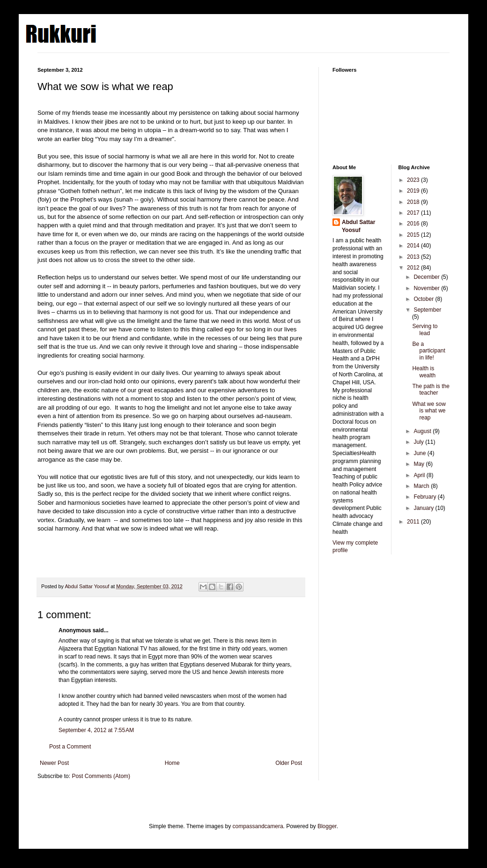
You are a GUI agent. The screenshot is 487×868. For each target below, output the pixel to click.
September (427, 310)
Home (172, 763)
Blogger (327, 826)
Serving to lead (425, 329)
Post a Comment (70, 747)
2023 (414, 180)
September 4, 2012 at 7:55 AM (96, 730)
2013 (414, 257)
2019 (414, 191)
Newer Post (54, 763)
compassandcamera (258, 826)
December (427, 277)
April (420, 475)
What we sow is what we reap (429, 411)
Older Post (289, 763)
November (427, 288)
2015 (414, 235)
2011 (414, 522)
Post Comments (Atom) (101, 776)
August (423, 431)
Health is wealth (424, 372)
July (419, 442)
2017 (414, 213)
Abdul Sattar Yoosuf (358, 226)
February (425, 497)
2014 (414, 246)
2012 (414, 268)
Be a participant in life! (428, 351)
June (420, 453)
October (424, 299)
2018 (414, 202)
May (420, 464)
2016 (414, 224)
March (422, 486)
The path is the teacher (431, 389)
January (424, 508)
